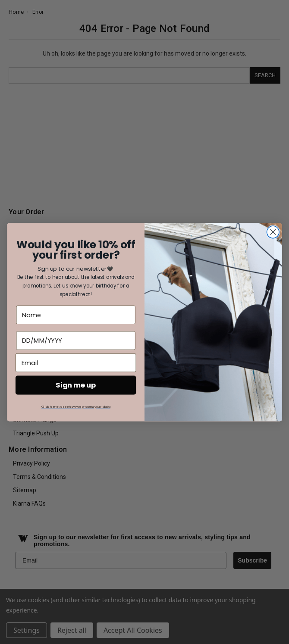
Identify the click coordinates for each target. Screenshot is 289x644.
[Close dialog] (273, 232)
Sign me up (76, 385)
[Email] (76, 362)
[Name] (76, 314)
